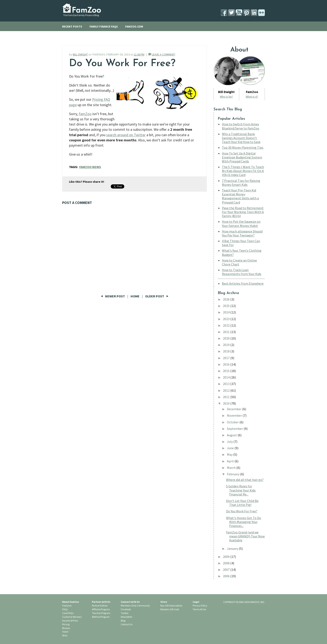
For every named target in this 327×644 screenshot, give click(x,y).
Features (67, 606)
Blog (123, 621)
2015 (227, 371)
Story (65, 635)
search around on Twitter (126, 135)
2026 (227, 299)
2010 (227, 403)
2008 (227, 563)
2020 (227, 338)
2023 (227, 319)
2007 (227, 570)
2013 (227, 384)
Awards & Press (70, 621)
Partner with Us (101, 602)
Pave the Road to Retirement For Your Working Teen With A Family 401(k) (243, 212)
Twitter (125, 613)
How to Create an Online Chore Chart (239, 262)
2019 (227, 345)
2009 (227, 557)
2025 (227, 306)
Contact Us (127, 624)
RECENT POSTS (72, 26)
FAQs (65, 609)
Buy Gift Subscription (171, 606)
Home (135, 296)
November (235, 415)
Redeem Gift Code (170, 609)
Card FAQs (68, 613)
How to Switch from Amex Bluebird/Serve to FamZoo (241, 126)
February (233, 474)
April (231, 461)
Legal (196, 602)
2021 (227, 332)
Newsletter (126, 617)
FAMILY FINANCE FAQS (104, 26)
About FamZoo (70, 602)
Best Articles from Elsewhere (243, 283)
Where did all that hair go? (245, 480)
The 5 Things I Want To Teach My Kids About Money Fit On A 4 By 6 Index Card (243, 171)
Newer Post (113, 296)
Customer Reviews (72, 617)
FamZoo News (90, 167)
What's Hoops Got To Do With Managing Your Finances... (244, 522)
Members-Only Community (135, 606)
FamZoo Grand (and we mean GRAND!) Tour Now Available (245, 536)
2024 (227, 312)
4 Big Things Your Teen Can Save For (241, 243)
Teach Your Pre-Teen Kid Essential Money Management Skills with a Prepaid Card (240, 196)
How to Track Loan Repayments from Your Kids (242, 272)
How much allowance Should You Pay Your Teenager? (242, 233)
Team (65, 632)
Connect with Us (130, 602)
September (235, 429)
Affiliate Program (101, 609)
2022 (227, 325)
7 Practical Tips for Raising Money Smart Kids (241, 183)
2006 (227, 576)
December (235, 409)
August (232, 435)
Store (164, 602)
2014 (227, 377)
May (230, 454)
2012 (227, 390)
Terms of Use (199, 609)
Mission (66, 628)
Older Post (157, 296)
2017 (227, 358)
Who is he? (226, 97)
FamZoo (85, 114)
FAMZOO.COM (134, 26)
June (231, 448)
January (233, 548)
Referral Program (101, 617)
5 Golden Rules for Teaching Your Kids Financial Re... (241, 490)
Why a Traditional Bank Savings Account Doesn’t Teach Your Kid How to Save (241, 138)
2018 (227, 351)
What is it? (252, 97)
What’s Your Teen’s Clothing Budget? (242, 252)
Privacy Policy (200, 606)
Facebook (126, 609)
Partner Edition (100, 606)
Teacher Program (101, 613)
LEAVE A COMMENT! (163, 54)
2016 (227, 364)
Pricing (66, 624)
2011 (227, 397)
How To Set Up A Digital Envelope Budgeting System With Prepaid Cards (242, 157)
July (230, 441)
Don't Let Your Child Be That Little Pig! (242, 503)
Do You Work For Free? (242, 511)
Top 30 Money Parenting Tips (243, 147)
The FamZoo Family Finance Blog (81, 15)
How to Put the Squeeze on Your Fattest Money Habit (241, 223)
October (233, 422)
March (232, 468)
